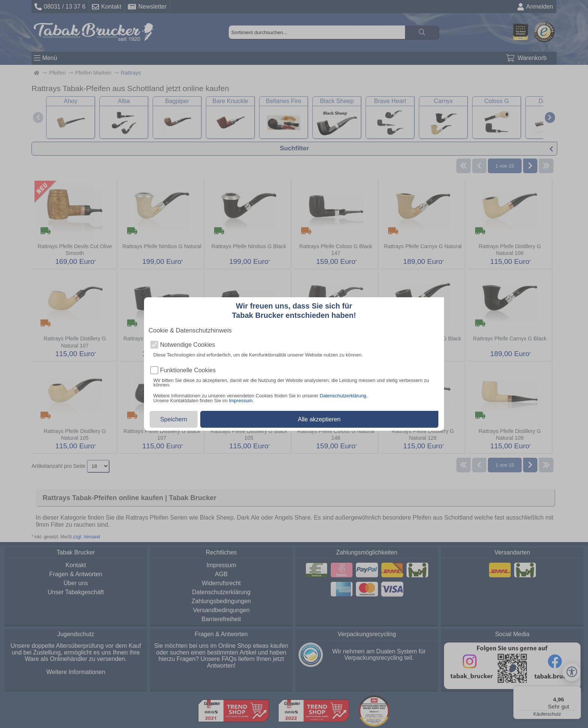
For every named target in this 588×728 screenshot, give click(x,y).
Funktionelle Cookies (188, 370)
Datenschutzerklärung (343, 396)
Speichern (174, 419)
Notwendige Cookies (188, 345)
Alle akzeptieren (319, 419)
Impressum (241, 401)
